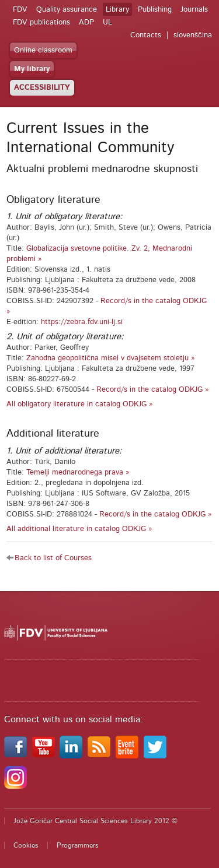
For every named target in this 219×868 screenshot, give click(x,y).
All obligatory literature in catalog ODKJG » (80, 404)
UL (107, 22)
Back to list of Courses (53, 558)
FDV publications (41, 22)
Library (117, 10)
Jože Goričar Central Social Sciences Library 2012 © (95, 821)
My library (32, 69)
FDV (20, 10)
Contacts (146, 35)
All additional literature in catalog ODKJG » (79, 529)
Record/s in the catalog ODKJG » (153, 390)
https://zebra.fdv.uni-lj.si (82, 322)
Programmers (78, 845)
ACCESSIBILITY (42, 88)
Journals (194, 10)
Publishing (155, 10)
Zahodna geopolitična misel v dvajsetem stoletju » (111, 358)
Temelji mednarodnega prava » (78, 472)
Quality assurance (67, 10)
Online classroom (43, 50)
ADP (86, 22)
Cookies (26, 845)
